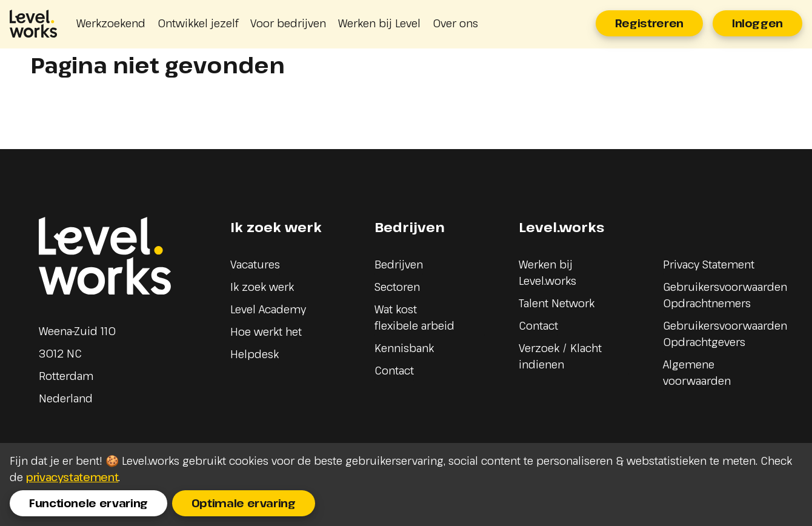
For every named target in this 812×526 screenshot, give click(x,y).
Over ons (455, 23)
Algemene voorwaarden (697, 372)
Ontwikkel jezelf (198, 23)
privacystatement (72, 477)
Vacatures (255, 264)
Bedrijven (399, 264)
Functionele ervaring (88, 503)
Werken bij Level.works (547, 272)
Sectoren (397, 287)
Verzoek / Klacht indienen (560, 356)
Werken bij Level (379, 23)
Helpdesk (255, 354)
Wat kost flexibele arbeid (414, 317)
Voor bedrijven (288, 23)
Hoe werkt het (266, 331)
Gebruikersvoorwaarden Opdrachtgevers (725, 334)
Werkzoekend (111, 23)
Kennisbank (404, 348)
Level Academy (268, 309)
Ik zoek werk (262, 287)
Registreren (649, 23)
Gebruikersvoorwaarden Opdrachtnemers (725, 295)
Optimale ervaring (244, 503)
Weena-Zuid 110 (77, 331)
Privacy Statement (709, 264)
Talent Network (557, 303)
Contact (394, 370)
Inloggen (757, 23)
